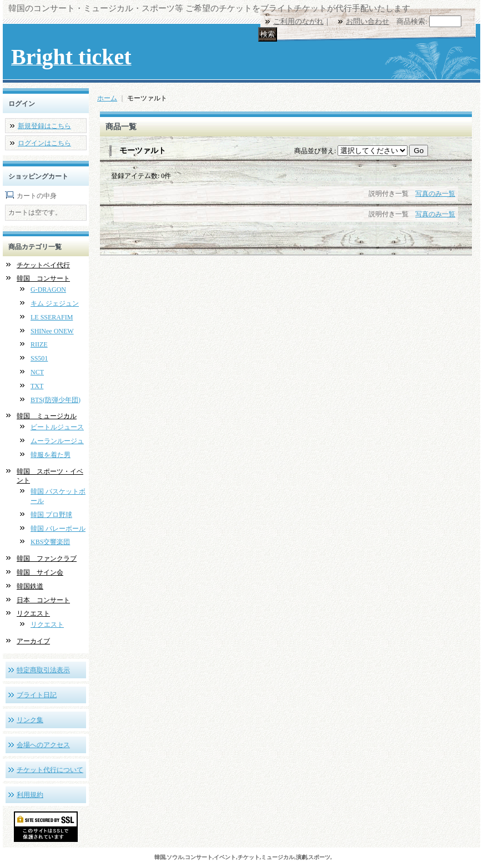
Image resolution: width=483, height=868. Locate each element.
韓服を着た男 (51, 455)
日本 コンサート (43, 600)
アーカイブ (33, 641)
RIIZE (39, 344)
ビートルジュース (57, 427)
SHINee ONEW (52, 331)
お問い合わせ (368, 21)
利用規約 (30, 795)
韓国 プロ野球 (51, 515)
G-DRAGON (48, 290)
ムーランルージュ (57, 441)
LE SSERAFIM (52, 317)
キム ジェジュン (55, 303)
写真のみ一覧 (435, 194)
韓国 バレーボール (58, 529)
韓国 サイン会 (40, 572)
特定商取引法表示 (43, 670)
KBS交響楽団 (50, 542)
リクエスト (33, 613)
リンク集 (30, 720)
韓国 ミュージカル (47, 416)
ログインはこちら (44, 143)
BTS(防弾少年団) (56, 400)
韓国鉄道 (30, 586)
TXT (37, 386)
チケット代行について (50, 770)
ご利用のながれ (298, 21)
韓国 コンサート (43, 278)
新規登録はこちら (44, 126)
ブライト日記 (37, 695)
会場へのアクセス (43, 745)
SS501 (39, 358)
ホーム (107, 98)
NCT (37, 372)
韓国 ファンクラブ (47, 559)
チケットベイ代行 (43, 265)
